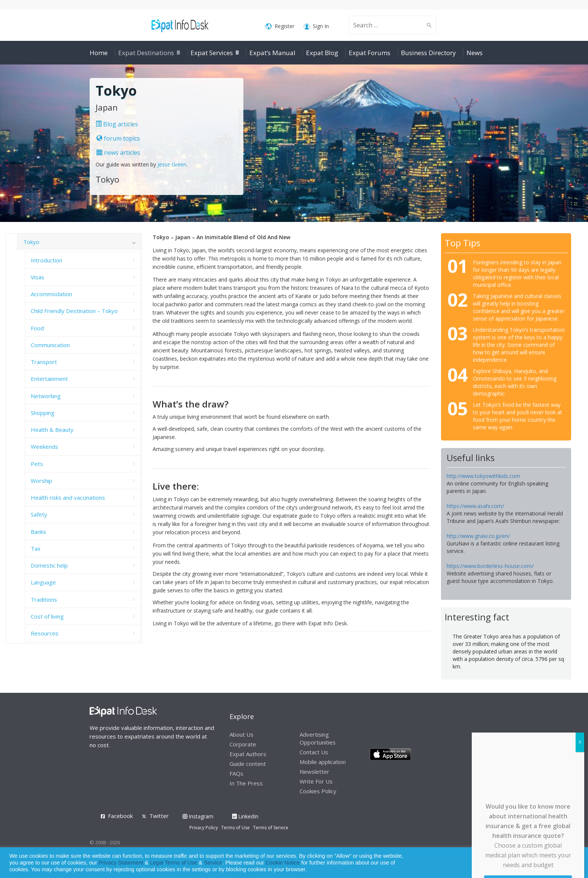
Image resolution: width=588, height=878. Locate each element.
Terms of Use (235, 828)
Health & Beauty (52, 430)
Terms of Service (271, 828)
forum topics (118, 138)
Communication (50, 345)
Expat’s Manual (272, 53)
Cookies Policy (318, 791)
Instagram (198, 816)
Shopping (43, 413)
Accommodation (51, 294)
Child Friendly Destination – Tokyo (74, 311)
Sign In (316, 26)
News (475, 53)
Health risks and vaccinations (68, 497)
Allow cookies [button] (529, 863)
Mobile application (323, 762)
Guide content (248, 764)
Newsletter (314, 772)
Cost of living (47, 616)
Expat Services (212, 53)
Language (43, 582)
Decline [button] (562, 863)
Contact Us (314, 752)
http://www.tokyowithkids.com (483, 476)
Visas (37, 277)
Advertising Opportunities (318, 738)
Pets (37, 464)
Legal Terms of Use (174, 863)
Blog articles (117, 124)
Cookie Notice (283, 863)
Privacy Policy (204, 828)
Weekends (44, 446)
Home (99, 53)
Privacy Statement (121, 863)
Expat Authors (248, 754)
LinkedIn (245, 816)
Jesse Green (172, 164)
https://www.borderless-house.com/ (490, 566)
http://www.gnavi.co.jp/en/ (478, 536)
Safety (39, 514)
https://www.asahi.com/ (475, 506)
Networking (46, 396)
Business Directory (428, 53)
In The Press (246, 783)
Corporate (243, 744)
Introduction (46, 260)
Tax (36, 548)
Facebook (120, 816)
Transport (44, 362)
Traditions (44, 599)
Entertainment (49, 379)
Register (280, 26)
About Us (241, 734)
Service (213, 863)
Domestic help (49, 565)
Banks (38, 532)
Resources (45, 633)
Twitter (159, 816)
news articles (118, 153)
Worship (41, 481)
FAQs (236, 773)
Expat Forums (370, 53)
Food (37, 328)
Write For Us (316, 781)
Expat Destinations (146, 53)
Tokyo (31, 242)
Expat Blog (322, 53)
